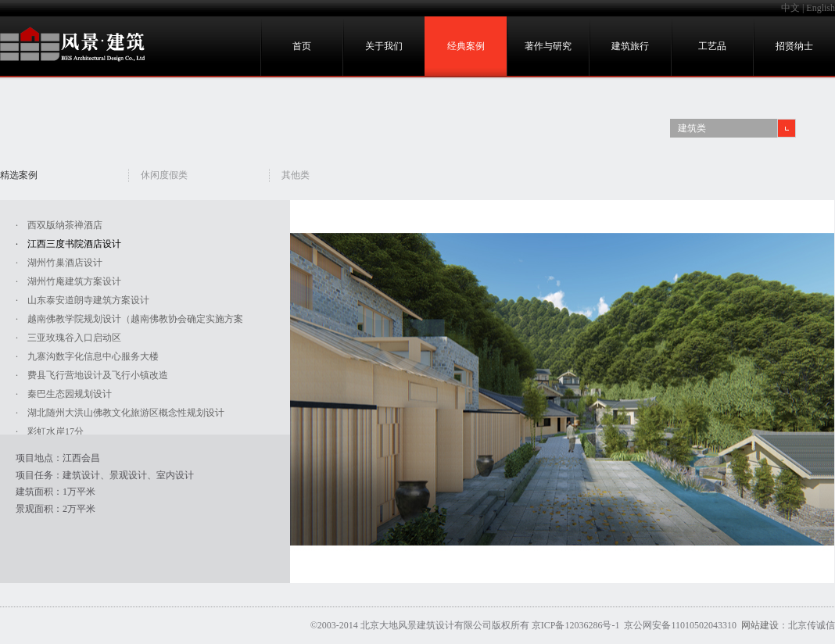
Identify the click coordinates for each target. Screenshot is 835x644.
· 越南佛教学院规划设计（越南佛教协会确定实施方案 (129, 319)
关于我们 (384, 46)
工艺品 (712, 46)
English (821, 8)
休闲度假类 (164, 175)
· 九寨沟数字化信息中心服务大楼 (87, 356)
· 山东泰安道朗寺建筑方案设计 (82, 300)
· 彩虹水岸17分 (50, 431)
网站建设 (760, 625)
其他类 (296, 175)
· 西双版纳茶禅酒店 (59, 225)
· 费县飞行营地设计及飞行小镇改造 (92, 375)
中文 (790, 8)
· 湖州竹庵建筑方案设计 (68, 281)
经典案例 (466, 46)
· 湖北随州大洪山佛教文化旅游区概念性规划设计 (120, 413)
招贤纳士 (794, 46)
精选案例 (19, 175)
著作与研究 (548, 46)
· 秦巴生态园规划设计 (64, 394)
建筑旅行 (630, 46)
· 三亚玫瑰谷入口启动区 (68, 338)
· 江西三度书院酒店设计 (68, 244)
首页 (302, 46)
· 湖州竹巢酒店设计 (59, 263)
